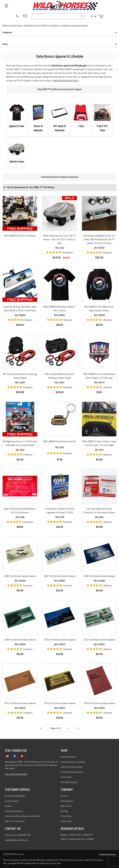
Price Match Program (69, 782)
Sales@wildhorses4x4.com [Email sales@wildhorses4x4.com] (17, 840)
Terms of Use (66, 821)
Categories (59, 32)
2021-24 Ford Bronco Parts (72, 767)
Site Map (64, 811)
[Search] (82, 16)
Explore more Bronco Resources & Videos (22, 816)
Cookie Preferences (108, 854)
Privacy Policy (66, 816)
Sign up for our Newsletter (16, 774)
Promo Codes (66, 777)
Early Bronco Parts (68, 757)
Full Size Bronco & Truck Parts (73, 762)
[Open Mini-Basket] (102, 16)
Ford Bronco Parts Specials (72, 772)
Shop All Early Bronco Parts (66, 80)
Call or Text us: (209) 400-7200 (18, 835)
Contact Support (12, 801)
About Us (64, 796)
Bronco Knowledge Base (15, 796)
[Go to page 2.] (78, 728)
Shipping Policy (67, 801)
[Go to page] (59, 728)
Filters (59, 44)
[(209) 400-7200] (17, 16)
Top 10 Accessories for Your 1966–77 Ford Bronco (30, 187)
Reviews (8, 806)
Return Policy (66, 806)
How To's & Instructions (15, 821)
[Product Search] (59, 16)
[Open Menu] (6, 6)
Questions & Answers (14, 811)
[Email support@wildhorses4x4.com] (25, 16)
